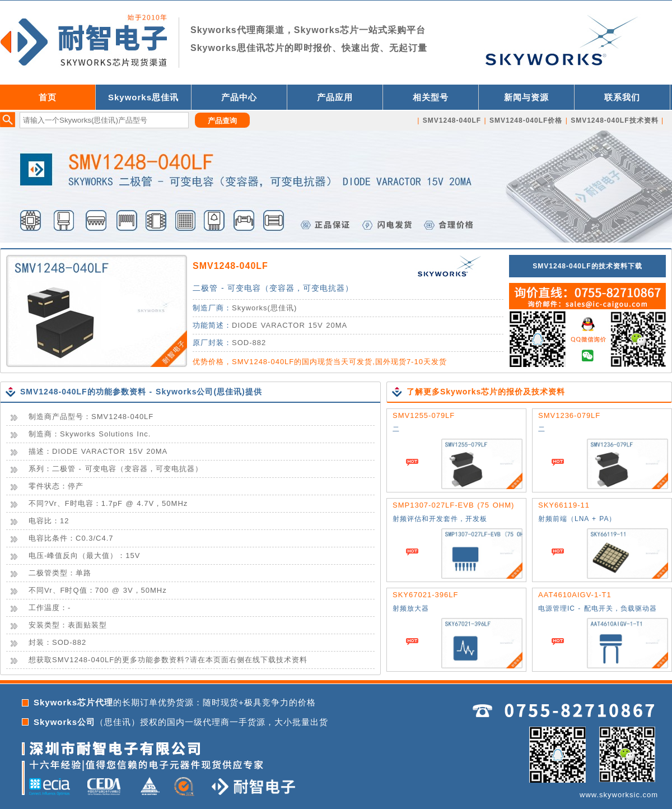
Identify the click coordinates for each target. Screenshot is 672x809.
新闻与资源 (526, 97)
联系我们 (622, 97)
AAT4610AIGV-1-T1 (575, 595)
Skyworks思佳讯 (143, 97)
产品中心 (239, 97)
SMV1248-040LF (230, 266)
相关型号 (431, 97)
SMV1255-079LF (424, 415)
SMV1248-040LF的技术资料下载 (587, 266)
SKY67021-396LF (425, 595)
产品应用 (335, 97)
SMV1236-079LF (569, 415)
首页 (48, 97)
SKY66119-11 (564, 505)
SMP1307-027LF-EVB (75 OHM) (453, 505)
